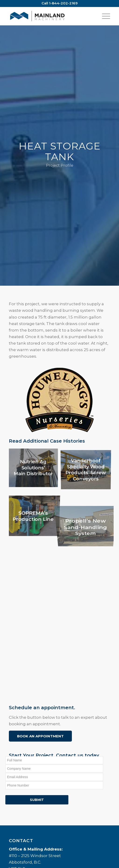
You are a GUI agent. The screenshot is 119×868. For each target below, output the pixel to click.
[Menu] (104, 16)
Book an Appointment (40, 736)
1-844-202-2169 (63, 3)
